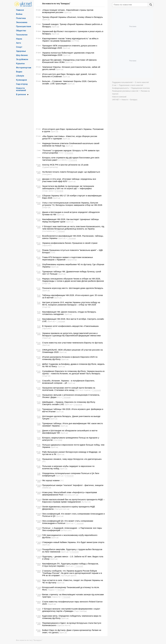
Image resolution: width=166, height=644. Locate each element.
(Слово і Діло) (48, 191)
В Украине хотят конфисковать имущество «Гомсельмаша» (71, 326)
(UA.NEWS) (62, 160)
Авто (19, 43)
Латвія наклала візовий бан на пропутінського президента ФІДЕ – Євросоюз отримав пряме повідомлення (73, 501)
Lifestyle (20, 76)
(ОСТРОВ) (75, 41)
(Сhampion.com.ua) (62, 509)
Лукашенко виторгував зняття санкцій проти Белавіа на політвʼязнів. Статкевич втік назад (69, 389)
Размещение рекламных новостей (125, 91)
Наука (19, 39)
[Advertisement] (70, 106)
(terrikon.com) (66, 530)
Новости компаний (21, 89)
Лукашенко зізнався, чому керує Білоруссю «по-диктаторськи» (72, 459)
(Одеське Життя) (64, 625)
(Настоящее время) (68, 575)
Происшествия (24, 26)
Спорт (19, 47)
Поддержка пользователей (122, 82)
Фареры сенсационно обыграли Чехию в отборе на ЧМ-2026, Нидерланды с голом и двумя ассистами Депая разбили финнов (73, 280)
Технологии (22, 35)
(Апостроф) (58, 440)
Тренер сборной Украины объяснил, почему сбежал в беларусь (72, 17)
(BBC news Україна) (83, 390)
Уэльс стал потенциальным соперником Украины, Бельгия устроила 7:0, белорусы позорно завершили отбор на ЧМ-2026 (72, 204)
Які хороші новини (51, 480)
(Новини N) (56, 597)
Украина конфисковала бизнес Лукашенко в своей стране (70, 243)
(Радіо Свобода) (80, 611)
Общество (21, 30)
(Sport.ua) (68, 12)
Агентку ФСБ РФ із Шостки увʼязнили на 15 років (65, 165)
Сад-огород (22, 84)
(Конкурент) (47, 174)
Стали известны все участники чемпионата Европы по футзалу (72, 343)
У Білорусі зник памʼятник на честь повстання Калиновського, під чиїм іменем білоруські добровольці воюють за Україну (73, 228)
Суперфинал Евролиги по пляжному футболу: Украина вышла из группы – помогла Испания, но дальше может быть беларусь (73, 372)
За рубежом (22, 59)
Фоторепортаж (24, 67)
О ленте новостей (142, 82)
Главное (20, 10)
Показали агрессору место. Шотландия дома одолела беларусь (73, 288)
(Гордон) (51, 590)
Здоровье (21, 51)
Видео (19, 72)
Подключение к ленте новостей (131, 85)
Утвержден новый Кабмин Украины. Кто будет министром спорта (73, 542)
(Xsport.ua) (46, 338)
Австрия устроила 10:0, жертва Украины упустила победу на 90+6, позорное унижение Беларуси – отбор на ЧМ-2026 (71, 303)
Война (19, 14)
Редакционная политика (140, 88)
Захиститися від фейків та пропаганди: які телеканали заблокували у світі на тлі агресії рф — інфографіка (68, 187)
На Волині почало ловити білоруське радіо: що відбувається (71, 172)
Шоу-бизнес (22, 55)
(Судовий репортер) (50, 167)
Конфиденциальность (121, 88)
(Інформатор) (71, 260)
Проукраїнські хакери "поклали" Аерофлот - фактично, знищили (73, 485)
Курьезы (20, 63)
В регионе (21, 94)
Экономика (22, 22)
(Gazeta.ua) (47, 488)
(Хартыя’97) (47, 245)
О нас (114, 85)
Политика (21, 18)
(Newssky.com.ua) (71, 495)
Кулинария (22, 80)
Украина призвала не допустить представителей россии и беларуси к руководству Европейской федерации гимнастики (71, 334)
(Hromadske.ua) (48, 231)
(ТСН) (61, 153)
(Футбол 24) (86, 502)
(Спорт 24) (46, 207)
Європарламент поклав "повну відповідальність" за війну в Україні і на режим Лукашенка (70, 40)
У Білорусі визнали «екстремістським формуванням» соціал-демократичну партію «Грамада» (71, 610)
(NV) (59, 397)
